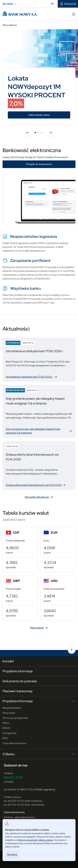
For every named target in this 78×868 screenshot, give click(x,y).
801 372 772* (13, 778)
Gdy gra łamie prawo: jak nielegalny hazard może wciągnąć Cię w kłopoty (39, 431)
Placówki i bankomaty (18, 691)
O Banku (39, 754)
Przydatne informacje (18, 671)
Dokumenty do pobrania (20, 681)
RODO (6, 728)
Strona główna (10, 25)
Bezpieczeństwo (12, 708)
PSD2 (6, 723)
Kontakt (8, 661)
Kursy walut (9, 713)
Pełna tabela (39, 628)
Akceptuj (12, 855)
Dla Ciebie (10, 4)
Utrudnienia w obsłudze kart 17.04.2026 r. (32, 377)
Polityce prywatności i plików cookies (35, 840)
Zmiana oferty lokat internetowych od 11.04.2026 (36, 485)
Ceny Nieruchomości (14, 743)
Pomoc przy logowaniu (15, 718)
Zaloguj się (68, 4)
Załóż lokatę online (49, 115)
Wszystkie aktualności (39, 497)
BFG (5, 738)
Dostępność (10, 733)
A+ (54, 4)
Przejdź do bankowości (39, 164)
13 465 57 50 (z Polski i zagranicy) (36, 789)
